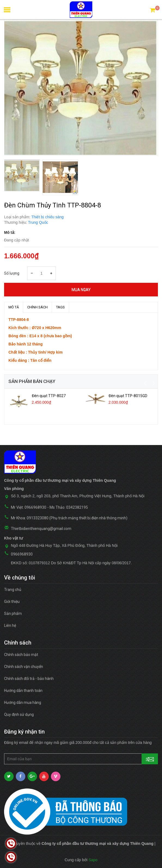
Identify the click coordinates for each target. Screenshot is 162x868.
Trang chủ (13, 590)
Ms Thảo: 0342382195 (69, 507)
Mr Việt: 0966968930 (29, 507)
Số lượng (12, 273)
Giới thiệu (12, 602)
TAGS (60, 307)
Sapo (93, 860)
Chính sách (37, 307)
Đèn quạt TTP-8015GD (128, 396)
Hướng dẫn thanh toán (23, 691)
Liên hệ (10, 625)
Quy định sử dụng (19, 714)
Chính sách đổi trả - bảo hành (29, 679)
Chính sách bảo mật (21, 655)
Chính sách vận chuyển (24, 667)
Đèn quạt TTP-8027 (49, 396)
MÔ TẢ (14, 307)
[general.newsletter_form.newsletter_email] (81, 759)
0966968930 (22, 554)
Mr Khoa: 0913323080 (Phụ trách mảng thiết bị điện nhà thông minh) (69, 518)
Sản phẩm (13, 614)
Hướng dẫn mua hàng (23, 703)
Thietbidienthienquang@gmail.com (41, 529)
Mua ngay (81, 290)
